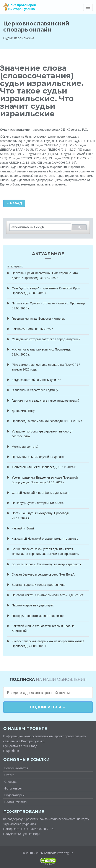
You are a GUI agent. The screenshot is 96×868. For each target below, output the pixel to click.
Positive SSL (50, 864)
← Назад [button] (14, 203)
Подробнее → (13, 751)
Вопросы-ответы (16, 768)
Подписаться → (48, 707)
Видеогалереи (14, 795)
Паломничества (15, 802)
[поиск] (40, 227)
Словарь (10, 782)
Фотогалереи (13, 788)
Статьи (9, 775)
